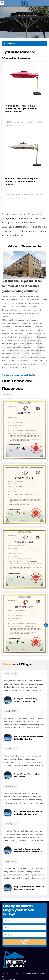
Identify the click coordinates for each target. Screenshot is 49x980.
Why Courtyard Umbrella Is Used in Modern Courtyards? (29, 888)
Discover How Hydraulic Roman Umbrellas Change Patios (28, 813)
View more (9, 394)
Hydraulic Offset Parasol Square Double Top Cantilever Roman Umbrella (21, 181)
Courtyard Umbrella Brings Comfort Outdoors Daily (26, 700)
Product (22, 16)
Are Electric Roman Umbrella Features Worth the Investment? (29, 851)
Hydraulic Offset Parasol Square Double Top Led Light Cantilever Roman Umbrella (21, 109)
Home (14, 16)
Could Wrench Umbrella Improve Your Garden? (29, 775)
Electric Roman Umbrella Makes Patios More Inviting (29, 738)
